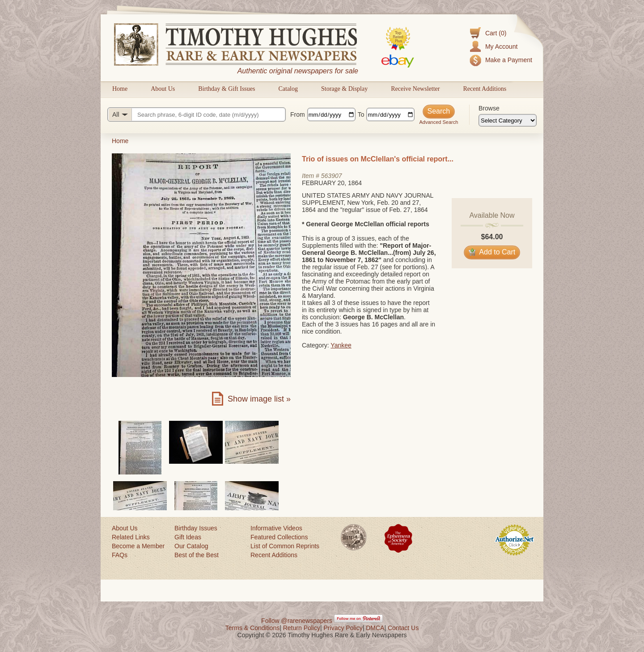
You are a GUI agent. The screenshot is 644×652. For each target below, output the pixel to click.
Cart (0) (496, 33)
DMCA (375, 628)
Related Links (131, 537)
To (361, 114)
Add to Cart (492, 252)
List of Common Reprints (285, 546)
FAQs (120, 555)
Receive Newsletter (415, 89)
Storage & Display (344, 89)
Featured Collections (279, 537)
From (298, 114)
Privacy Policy (343, 628)
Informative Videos (276, 528)
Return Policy (302, 628)
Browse (489, 108)
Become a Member (138, 546)
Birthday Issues (196, 528)
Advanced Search (439, 122)
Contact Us (403, 628)
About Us (163, 89)
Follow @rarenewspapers (297, 621)
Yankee (341, 345)
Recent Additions (485, 89)
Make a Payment (509, 60)
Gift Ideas (188, 537)
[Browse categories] (508, 120)
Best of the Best (197, 555)
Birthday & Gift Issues (227, 89)
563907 (332, 176)
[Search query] (197, 114)
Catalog (288, 89)
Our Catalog (191, 546)
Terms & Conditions (252, 628)
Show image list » (259, 399)
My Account (501, 47)
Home (120, 89)
